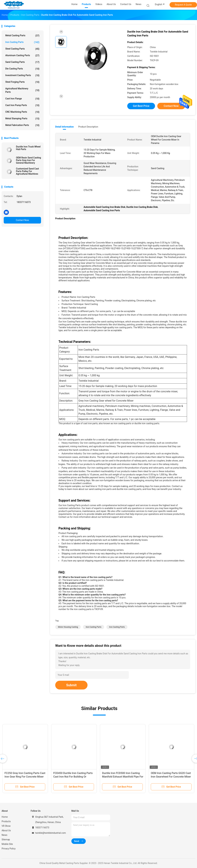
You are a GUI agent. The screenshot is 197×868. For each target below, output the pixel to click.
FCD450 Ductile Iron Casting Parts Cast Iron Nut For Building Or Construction (73, 777)
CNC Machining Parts (22, 112)
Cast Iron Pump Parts (22, 105)
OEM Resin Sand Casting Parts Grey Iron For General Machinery (29, 160)
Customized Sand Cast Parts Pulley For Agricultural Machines (27, 171)
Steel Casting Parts (22, 49)
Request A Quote (183, 5)
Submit (71, 685)
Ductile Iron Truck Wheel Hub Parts (28, 148)
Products (6, 821)
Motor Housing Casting (68, 627)
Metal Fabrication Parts (22, 125)
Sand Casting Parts (22, 62)
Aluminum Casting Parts (22, 56)
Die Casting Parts (22, 69)
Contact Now (22, 220)
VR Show (6, 826)
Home (5, 817)
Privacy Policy (9, 849)
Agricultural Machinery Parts (22, 90)
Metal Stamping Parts (22, 119)
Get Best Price (141, 106)
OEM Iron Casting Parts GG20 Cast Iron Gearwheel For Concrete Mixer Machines (171, 777)
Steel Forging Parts (22, 82)
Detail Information (64, 127)
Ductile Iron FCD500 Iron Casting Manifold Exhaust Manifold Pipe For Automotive (123, 777)
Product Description (88, 127)
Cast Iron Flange (22, 99)
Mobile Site (7, 844)
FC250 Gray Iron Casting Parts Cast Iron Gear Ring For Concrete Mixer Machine (25, 777)
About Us (6, 830)
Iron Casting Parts (22, 42)
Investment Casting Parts (22, 75)
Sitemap (6, 840)
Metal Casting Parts (22, 36)
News (4, 835)
